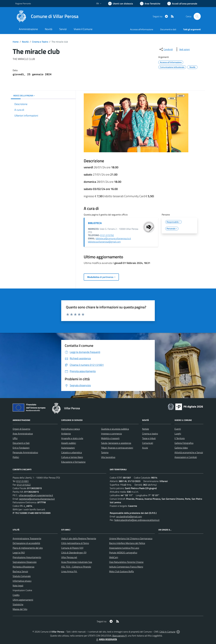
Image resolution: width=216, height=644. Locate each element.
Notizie (146, 429)
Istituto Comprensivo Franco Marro (126, 567)
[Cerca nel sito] (197, 16)
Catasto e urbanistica (72, 452)
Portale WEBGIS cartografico (123, 553)
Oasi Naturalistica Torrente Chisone (126, 562)
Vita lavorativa (108, 457)
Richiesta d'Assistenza (23, 567)
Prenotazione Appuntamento (27, 557)
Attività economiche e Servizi (189, 452)
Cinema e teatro (150, 434)
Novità (25, 42)
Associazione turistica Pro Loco (124, 548)
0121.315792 (107, 235)
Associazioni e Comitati (186, 457)
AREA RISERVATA (106, 639)
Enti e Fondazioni (21, 448)
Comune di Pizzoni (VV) (72, 548)
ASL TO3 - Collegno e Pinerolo (76, 567)
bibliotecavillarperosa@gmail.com (104, 242)
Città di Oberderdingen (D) (74, 553)
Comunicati (148, 443)
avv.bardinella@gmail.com (129, 516)
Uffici (15, 438)
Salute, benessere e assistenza (116, 443)
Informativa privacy (22, 581)
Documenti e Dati (21, 443)
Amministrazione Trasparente (27, 538)
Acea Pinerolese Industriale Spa (77, 562)
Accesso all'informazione (142, 29)
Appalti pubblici (69, 443)
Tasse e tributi (149, 438)
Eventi (178, 429)
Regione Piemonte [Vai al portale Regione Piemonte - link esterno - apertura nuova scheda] (23, 3)
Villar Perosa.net (69, 557)
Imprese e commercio (111, 434)
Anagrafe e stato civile (72, 438)
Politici (16, 457)
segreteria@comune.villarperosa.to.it (37, 499)
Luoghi (178, 434)
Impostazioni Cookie (22, 590)
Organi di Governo (21, 429)
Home (16, 42)
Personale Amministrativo (25, 452)
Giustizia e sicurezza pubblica (115, 429)
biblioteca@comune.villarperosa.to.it (113, 238)
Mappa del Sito (20, 609)
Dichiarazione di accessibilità (26, 543)
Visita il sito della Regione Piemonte (79, 538)
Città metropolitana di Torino (75, 543)
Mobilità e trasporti (110, 438)
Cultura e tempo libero (72, 457)
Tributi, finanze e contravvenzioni (117, 448)
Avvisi (145, 448)
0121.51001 (23, 481)
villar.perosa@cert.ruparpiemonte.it (36, 495)
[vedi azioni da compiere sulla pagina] (182, 49)
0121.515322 (24, 485)
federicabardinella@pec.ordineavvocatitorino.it (137, 520)
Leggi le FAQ (19, 553)
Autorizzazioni (68, 448)
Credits (16, 595)
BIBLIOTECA (95, 223)
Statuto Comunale (22, 576)
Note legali (18, 586)
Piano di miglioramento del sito (28, 548)
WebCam (114, 557)
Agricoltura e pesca (70, 429)
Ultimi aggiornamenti (23, 600)
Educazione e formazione (73, 462)
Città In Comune (167, 632)
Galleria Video (181, 448)
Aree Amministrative (23, 434)
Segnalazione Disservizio (25, 562)
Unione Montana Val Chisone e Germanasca (131, 538)
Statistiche (18, 604)
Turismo (105, 452)
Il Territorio (180, 438)
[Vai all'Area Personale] (182, 4)
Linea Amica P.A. (69, 571)
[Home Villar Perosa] (47, 16)
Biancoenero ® (120, 636)
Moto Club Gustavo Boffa (121, 571)
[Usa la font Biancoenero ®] (121, 4)
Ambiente (66, 434)
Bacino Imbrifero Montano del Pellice (127, 543)
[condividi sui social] (166, 49)
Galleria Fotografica (184, 443)
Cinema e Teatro (40, 42)
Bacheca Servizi (20, 571)
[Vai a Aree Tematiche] (150, 4)
